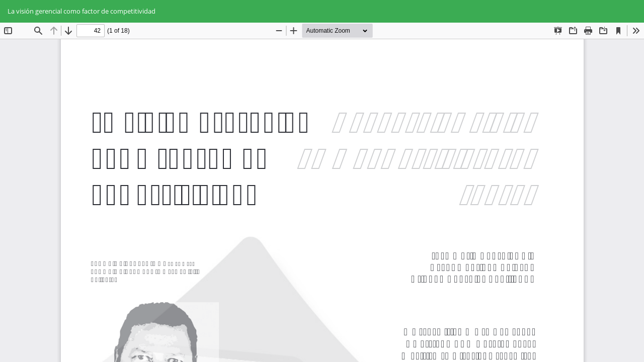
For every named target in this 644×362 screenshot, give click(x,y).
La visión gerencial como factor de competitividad (82, 11)
